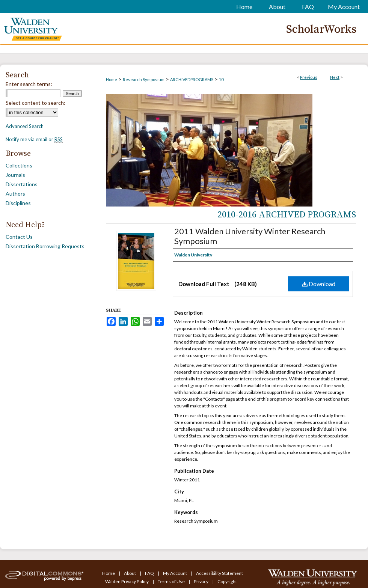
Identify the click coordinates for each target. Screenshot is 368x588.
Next (335, 77)
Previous (309, 77)
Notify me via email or (34, 139)
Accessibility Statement (219, 573)
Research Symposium (144, 79)
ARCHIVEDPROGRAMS (192, 79)
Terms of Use (172, 581)
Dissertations (22, 184)
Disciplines (18, 203)
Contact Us (19, 237)
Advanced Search (25, 126)
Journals (15, 175)
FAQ (150, 573)
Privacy (201, 581)
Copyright (227, 581)
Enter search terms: (29, 84)
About (130, 573)
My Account (175, 573)
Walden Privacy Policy (127, 581)
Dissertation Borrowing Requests (45, 246)
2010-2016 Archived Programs (287, 215)
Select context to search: (35, 103)
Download (319, 284)
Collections (19, 165)
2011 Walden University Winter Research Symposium (250, 236)
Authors (15, 194)
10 (221, 79)
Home (112, 79)
